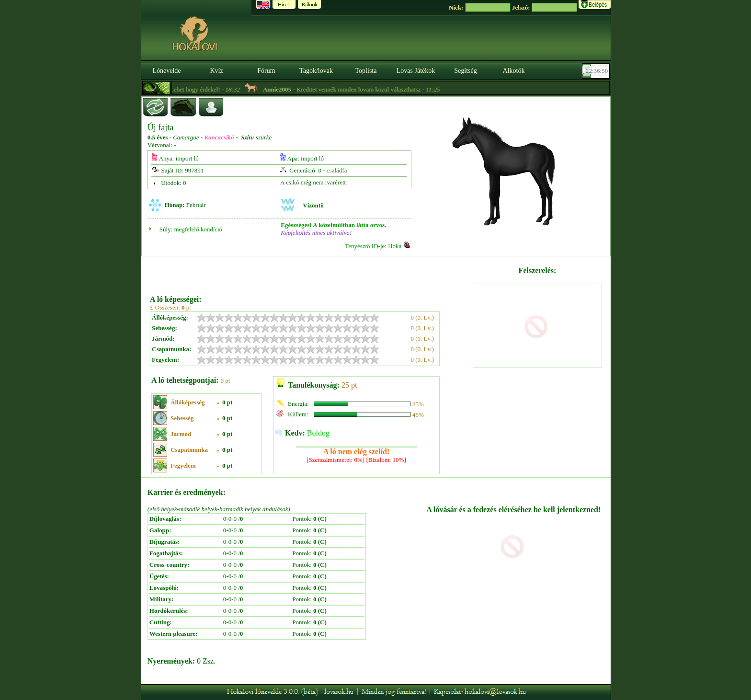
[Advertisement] (310, 272)
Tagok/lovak (316, 71)
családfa (337, 170)
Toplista (366, 71)
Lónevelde (166, 71)
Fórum (266, 71)
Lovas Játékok (416, 71)
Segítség (465, 71)
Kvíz (216, 71)
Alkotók (514, 71)
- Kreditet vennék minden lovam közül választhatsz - (361, 89)
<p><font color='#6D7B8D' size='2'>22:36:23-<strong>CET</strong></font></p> (597, 71)
